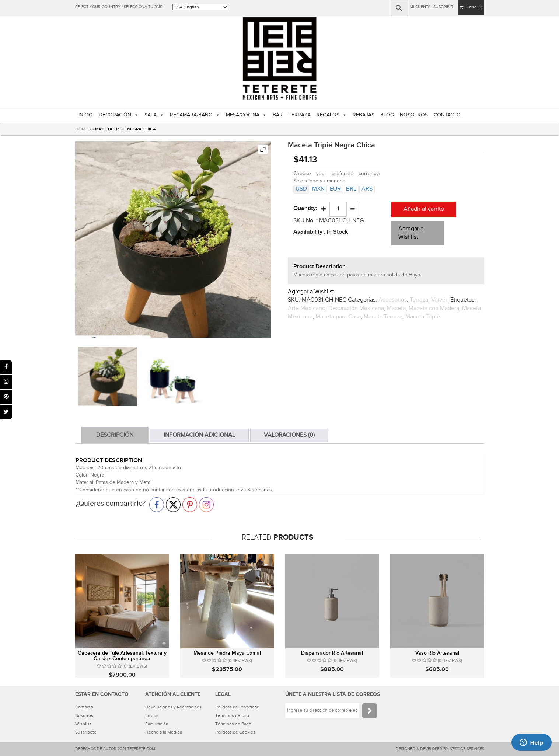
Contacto (84, 707)
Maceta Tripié (423, 317)
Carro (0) (471, 7)
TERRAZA (300, 115)
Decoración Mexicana (356, 308)
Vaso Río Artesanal (437, 653)
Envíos (152, 715)
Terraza (419, 300)
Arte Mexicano (307, 308)
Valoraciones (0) (289, 435)
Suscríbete (86, 732)
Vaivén (440, 300)
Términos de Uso (232, 715)
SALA (151, 115)
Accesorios (393, 300)
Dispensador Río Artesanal (332, 653)
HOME (82, 129)
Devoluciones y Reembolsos (173, 707)
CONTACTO (447, 115)
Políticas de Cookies (235, 732)
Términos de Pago (233, 724)
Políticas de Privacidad (237, 707)
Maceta (396, 308)
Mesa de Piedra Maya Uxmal (227, 653)
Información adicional (199, 435)
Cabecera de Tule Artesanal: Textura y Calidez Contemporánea (122, 656)
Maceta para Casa (338, 317)
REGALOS (328, 115)
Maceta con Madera (434, 308)
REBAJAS (364, 115)
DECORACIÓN (115, 115)
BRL (351, 189)
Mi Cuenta (420, 7)
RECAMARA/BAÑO (191, 115)
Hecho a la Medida (164, 732)
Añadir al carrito (424, 209)
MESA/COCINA (243, 115)
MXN (318, 189)
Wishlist (83, 724)
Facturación (157, 724)
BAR (278, 115)
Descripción (115, 435)
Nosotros (84, 715)
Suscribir (443, 7)
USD (301, 189)
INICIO (86, 115)
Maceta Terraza (383, 317)
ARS (367, 189)
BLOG (387, 115)
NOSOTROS (414, 115)
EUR (335, 189)
